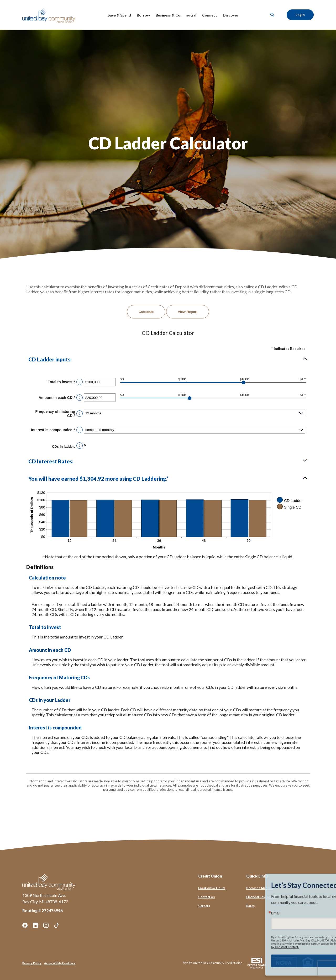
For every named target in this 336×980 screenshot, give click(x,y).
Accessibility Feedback (60, 963)
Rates (250, 906)
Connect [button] (210, 15)
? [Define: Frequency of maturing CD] (80, 414)
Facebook (25, 925)
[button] (168, 359)
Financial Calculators (261, 897)
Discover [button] (231, 15)
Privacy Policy (32, 963)
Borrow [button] (143, 15)
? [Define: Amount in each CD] (80, 398)
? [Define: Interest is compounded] (80, 430)
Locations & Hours (212, 888)
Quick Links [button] (257, 876)
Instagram (46, 925)
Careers (204, 906)
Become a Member (260, 888)
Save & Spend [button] (119, 15)
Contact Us (206, 897)
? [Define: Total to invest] (80, 382)
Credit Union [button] (210, 876)
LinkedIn (35, 925)
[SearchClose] (272, 15)
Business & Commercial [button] (176, 15)
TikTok (56, 925)
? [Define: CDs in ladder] (80, 446)
